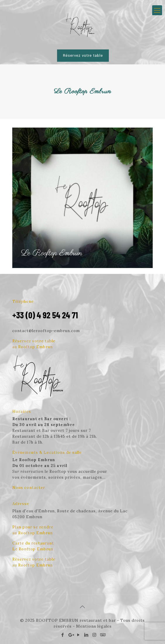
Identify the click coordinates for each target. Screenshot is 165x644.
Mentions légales (94, 626)
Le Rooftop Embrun (52, 253)
